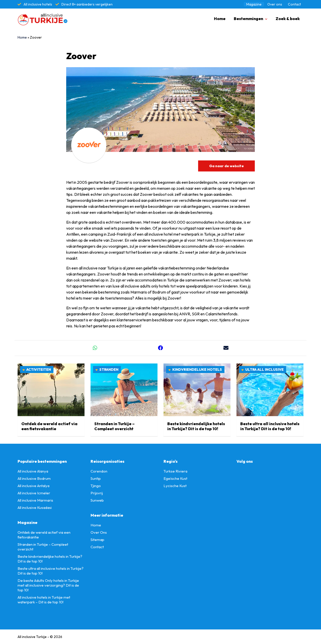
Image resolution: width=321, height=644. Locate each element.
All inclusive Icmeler (34, 493)
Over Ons (99, 532)
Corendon (99, 471)
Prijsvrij (97, 493)
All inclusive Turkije (32, 637)
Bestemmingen (248, 19)
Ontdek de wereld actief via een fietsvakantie (49, 426)
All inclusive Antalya (33, 486)
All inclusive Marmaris (35, 500)
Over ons (275, 4)
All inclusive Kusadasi (35, 508)
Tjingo (96, 486)
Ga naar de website (226, 166)
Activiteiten (39, 370)
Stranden (109, 370)
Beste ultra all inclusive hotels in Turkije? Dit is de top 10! (270, 426)
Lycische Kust (175, 486)
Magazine (254, 4)
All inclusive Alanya (33, 471)
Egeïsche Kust (175, 478)
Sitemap (97, 540)
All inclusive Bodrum (34, 478)
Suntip (96, 478)
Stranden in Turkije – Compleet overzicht (114, 426)
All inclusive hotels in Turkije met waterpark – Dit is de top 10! (44, 600)
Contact (294, 4)
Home (220, 19)
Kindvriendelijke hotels (197, 370)
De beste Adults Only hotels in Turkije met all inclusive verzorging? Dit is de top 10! (48, 585)
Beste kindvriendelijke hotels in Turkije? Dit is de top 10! (196, 426)
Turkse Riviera (175, 471)
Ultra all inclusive (264, 370)
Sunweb (97, 500)
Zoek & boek (288, 19)
